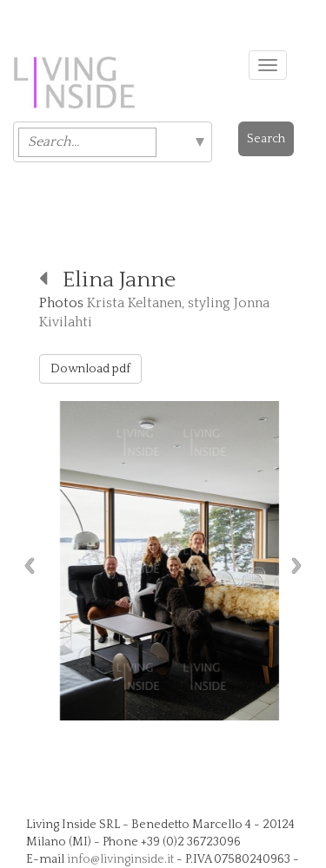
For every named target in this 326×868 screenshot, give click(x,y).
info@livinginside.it (120, 859)
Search (266, 139)
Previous (25, 566)
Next (301, 566)
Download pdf (90, 369)
